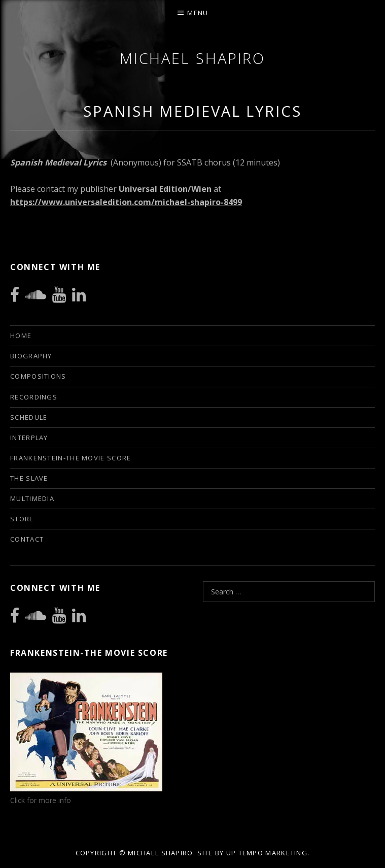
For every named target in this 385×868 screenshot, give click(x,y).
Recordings (34, 397)
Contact (27, 539)
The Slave (29, 478)
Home (21, 336)
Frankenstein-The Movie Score (71, 458)
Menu (198, 13)
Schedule (29, 417)
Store (22, 519)
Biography (31, 356)
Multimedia (32, 498)
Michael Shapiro (193, 58)
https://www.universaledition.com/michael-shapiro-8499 (126, 202)
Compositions (38, 376)
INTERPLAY (29, 438)
